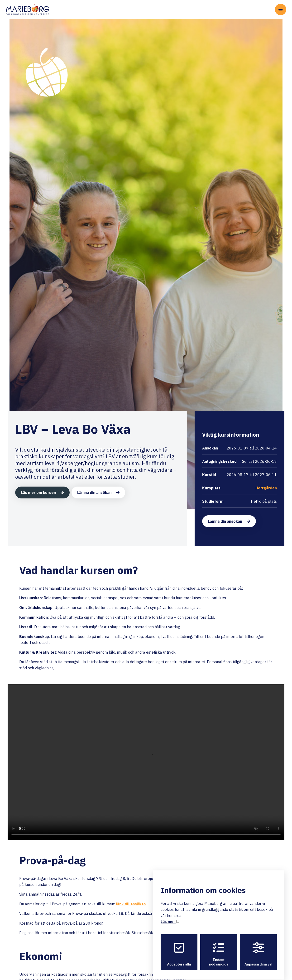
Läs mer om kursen (38, 492)
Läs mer (170, 918)
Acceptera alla (179, 950)
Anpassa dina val (258, 950)
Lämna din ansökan (94, 492)
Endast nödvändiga (219, 950)
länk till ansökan (131, 904)
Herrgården (266, 488)
